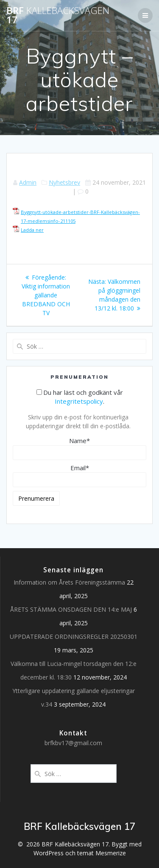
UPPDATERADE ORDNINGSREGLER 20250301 (74, 636)
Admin (28, 182)
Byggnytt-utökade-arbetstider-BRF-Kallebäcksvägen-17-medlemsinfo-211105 (80, 216)
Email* (79, 475)
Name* (79, 448)
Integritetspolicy (79, 401)
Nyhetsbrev (64, 182)
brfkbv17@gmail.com (73, 743)
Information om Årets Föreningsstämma (69, 582)
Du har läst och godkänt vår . (80, 397)
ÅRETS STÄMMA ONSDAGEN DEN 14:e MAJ (71, 609)
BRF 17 (58, 15)
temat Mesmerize (102, 853)
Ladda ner (32, 230)
